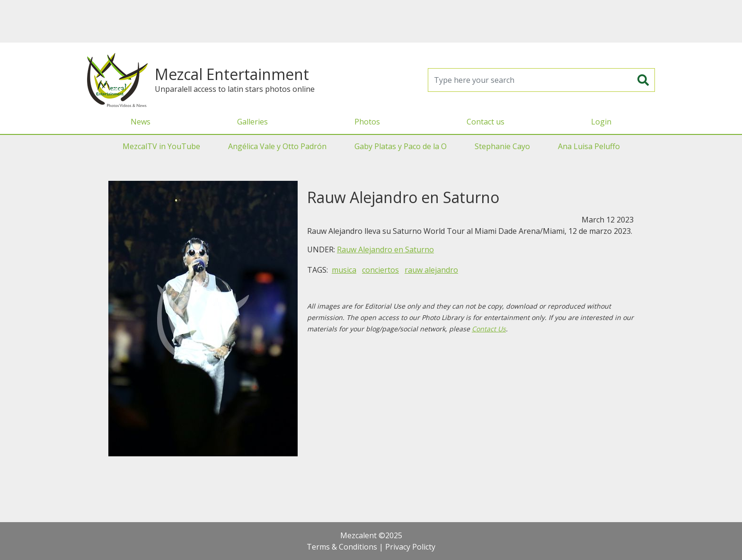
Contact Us (489, 329)
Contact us (486, 122)
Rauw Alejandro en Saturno (385, 249)
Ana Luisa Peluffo (589, 146)
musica (344, 270)
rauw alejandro (431, 270)
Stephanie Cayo (502, 146)
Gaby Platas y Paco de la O (401, 146)
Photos (367, 122)
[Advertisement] (371, 21)
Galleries (252, 122)
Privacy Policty (410, 547)
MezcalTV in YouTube (161, 146)
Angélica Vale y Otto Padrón (277, 146)
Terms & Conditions (342, 547)
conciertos (380, 270)
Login (601, 122)
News (141, 122)
